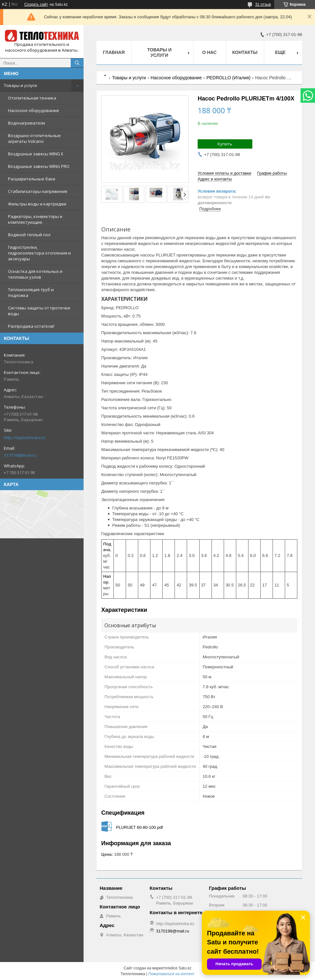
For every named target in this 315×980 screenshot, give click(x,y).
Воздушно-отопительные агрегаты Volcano (34, 138)
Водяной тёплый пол (29, 235)
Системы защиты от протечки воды (39, 311)
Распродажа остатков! (31, 326)
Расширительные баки (32, 179)
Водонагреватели (27, 123)
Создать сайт (36, 4)
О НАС (209, 52)
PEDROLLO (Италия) (228, 78)
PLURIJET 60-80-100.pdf (139, 827)
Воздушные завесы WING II (36, 154)
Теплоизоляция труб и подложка (31, 292)
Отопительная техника (32, 98)
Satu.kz (185, 968)
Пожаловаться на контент (171, 974)
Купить (225, 144)
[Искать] (77, 63)
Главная (114, 52)
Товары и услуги (20, 85)
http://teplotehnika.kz (25, 438)
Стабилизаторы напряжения (38, 191)
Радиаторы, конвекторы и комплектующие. (35, 219)
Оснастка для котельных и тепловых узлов (35, 274)
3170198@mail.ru (20, 455)
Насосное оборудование (34, 110)
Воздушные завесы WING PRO (39, 166)
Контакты (245, 52)
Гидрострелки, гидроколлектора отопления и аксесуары (39, 253)
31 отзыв (263, 4)
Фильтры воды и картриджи (37, 204)
